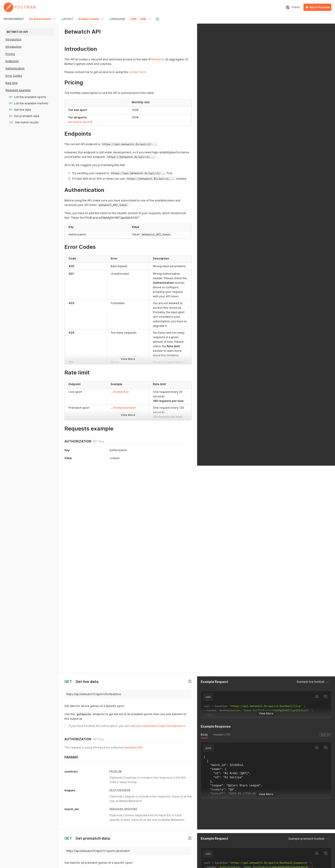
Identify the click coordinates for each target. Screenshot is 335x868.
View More (128, 359)
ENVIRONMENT (14, 19)
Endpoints (12, 61)
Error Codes (14, 76)
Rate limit (12, 83)
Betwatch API (133, 518)
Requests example (18, 90)
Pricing (10, 54)
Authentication (15, 68)
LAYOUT (67, 19)
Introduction (13, 39)
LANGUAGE (117, 19)
